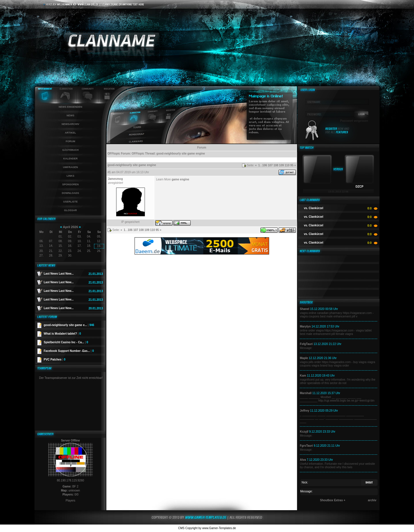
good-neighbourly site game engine (181, 154)
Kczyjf (304, 432)
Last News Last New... (59, 274)
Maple (304, 358)
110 (287, 165)
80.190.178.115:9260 (71, 480)
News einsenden (70, 107)
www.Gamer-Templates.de (219, 528)
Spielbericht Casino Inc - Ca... (66, 342)
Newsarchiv (70, 124)
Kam (303, 376)
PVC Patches (55, 360)
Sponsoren (70, 184)
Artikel (71, 133)
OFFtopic (114, 154)
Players (70, 501)
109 (282, 165)
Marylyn (305, 326)
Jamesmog (115, 179)
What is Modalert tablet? (62, 334)
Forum (71, 141)
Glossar (71, 210)
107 (270, 165)
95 (292, 165)
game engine (180, 179)
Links (71, 176)
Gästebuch (70, 150)
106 (265, 165)
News (71, 115)
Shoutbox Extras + (333, 500)
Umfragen (70, 167)
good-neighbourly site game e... (69, 325)
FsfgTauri (306, 344)
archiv (372, 500)
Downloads (70, 193)
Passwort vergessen (354, 121)
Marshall (306, 393)
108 (276, 165)
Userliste (71, 202)
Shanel (305, 309)
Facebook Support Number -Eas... (69, 351)
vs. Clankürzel (314, 208)
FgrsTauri (306, 446)
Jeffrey (305, 411)
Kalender (70, 159)
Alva (303, 460)
